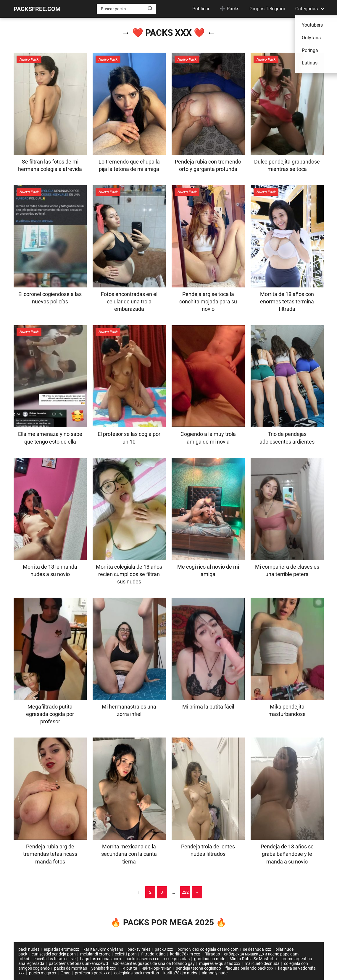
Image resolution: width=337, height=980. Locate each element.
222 (185, 892)
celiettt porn (126, 954)
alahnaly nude (215, 973)
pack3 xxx (164, 949)
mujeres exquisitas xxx (220, 963)
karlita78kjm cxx (185, 954)
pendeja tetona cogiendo (198, 968)
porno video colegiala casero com (208, 949)
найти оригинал (157, 968)
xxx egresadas (176, 959)
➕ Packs (229, 9)
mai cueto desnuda (262, 963)
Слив (66, 973)
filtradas (212, 954)
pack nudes (29, 949)
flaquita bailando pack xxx (249, 968)
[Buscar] (150, 9)
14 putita (129, 968)
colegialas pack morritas (137, 973)
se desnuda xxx (257, 949)
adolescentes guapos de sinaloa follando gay (154, 963)
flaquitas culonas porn (100, 959)
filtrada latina (153, 954)
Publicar (201, 9)
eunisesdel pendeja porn (54, 954)
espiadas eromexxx (61, 949)
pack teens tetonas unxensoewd (78, 963)
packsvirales (139, 949)
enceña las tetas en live (54, 959)
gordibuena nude (210, 959)
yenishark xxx (104, 968)
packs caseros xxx (142, 959)
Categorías (307, 9)
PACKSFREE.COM (37, 9)
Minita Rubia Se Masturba (253, 959)
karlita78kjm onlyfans (103, 949)
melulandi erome (95, 954)
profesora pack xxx (92, 973)
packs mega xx (43, 973)
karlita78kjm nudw (180, 973)
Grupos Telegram (267, 9)
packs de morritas (71, 968)
